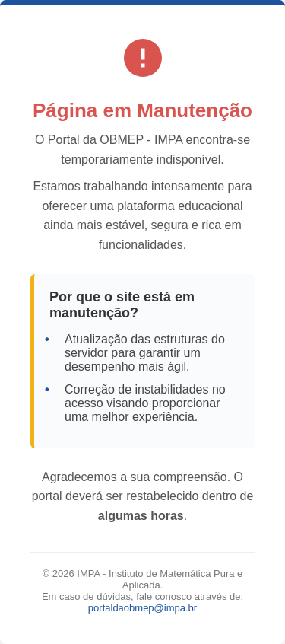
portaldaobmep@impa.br (142, 608)
